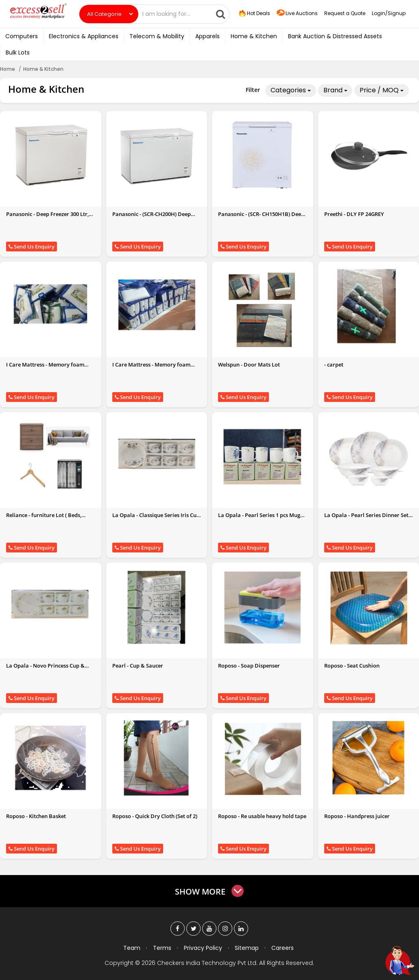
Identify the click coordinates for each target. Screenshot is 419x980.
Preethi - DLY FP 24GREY (354, 214)
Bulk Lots (18, 52)
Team (132, 948)
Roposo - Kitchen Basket (36, 816)
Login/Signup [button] (389, 13)
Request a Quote (345, 13)
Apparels (207, 36)
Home (8, 69)
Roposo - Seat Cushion (352, 666)
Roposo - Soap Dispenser (249, 666)
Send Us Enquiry (32, 247)
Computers (22, 36)
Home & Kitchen (254, 36)
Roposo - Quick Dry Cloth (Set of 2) (155, 816)
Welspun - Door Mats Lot (249, 364)
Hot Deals (254, 13)
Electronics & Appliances (84, 36)
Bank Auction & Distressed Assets (335, 36)
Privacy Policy (203, 948)
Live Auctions (297, 14)
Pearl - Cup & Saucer (138, 666)
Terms (162, 948)
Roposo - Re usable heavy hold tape (262, 816)
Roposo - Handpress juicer (357, 816)
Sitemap (247, 948)
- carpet (334, 364)
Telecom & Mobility (157, 36)
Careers (283, 948)
